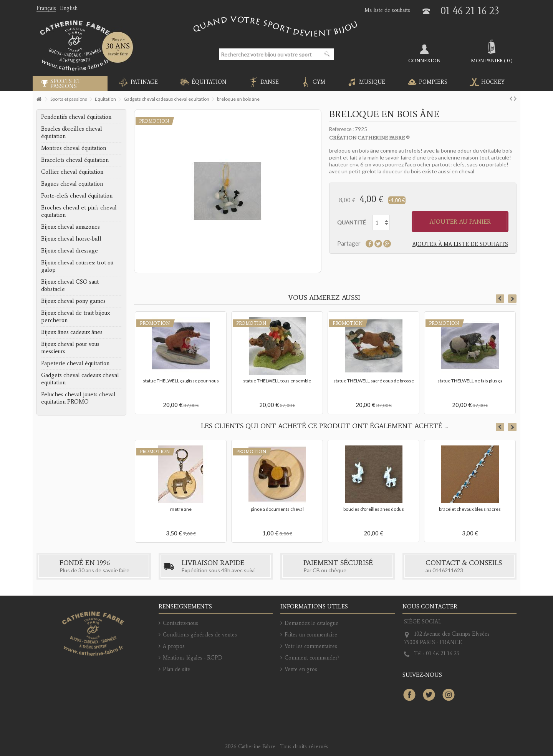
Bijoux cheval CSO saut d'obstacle (70, 285)
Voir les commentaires (311, 646)
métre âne (181, 509)
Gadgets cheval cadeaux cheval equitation (80, 379)
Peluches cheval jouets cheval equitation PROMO (78, 398)
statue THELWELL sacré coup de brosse (374, 381)
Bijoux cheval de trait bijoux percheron (75, 317)
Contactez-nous (180, 623)
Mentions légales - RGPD (193, 658)
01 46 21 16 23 (470, 11)
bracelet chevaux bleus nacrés (470, 509)
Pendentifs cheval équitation (76, 117)
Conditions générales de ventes (200, 635)
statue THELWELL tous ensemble (277, 381)
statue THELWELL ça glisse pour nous (181, 381)
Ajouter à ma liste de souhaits (460, 244)
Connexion (424, 60)
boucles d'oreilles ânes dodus (374, 509)
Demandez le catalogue (311, 623)
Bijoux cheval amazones (70, 227)
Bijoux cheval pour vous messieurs (70, 348)
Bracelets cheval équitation (75, 160)
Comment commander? (312, 658)
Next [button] (512, 299)
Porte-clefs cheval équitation (77, 196)
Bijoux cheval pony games (73, 301)
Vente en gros (301, 669)
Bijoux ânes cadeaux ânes (72, 332)
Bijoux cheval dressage (70, 251)
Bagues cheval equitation (72, 184)
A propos (174, 646)
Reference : (341, 129)
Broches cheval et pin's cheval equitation (79, 211)
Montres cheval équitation (74, 148)
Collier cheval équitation (72, 172)
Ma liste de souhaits (387, 10)
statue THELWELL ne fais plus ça (470, 381)
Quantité (352, 222)
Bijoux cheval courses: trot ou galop (77, 266)
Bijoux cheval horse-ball (71, 239)
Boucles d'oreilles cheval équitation (72, 132)
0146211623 (448, 570)
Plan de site (176, 669)
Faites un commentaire (311, 635)
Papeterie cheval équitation (75, 363)
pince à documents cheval (277, 509)
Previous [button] (500, 299)
